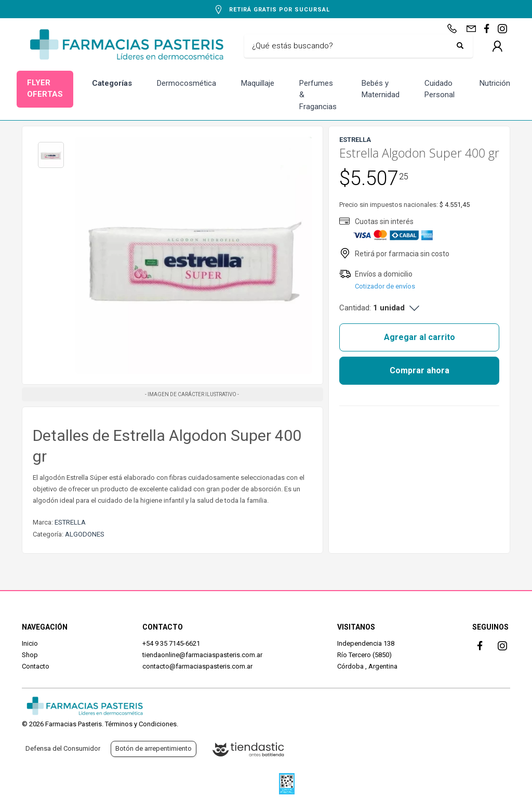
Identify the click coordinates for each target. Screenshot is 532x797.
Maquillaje (258, 83)
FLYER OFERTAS (45, 89)
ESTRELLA (70, 522)
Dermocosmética (187, 83)
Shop (30, 655)
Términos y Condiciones (141, 724)
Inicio (30, 643)
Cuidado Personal (440, 89)
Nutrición (495, 83)
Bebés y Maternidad (381, 89)
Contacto (36, 666)
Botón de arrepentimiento (154, 748)
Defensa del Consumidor (63, 748)
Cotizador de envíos (385, 286)
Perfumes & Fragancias (318, 95)
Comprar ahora (420, 370)
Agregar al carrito (420, 337)
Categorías (112, 83)
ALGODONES (85, 534)
